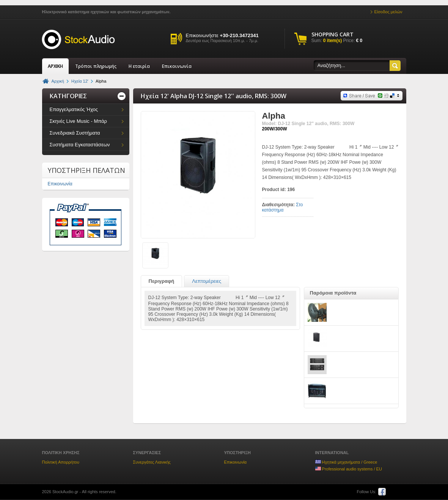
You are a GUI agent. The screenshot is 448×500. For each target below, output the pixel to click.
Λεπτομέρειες (207, 281)
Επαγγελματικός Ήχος (74, 109)
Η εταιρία (139, 66)
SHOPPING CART (332, 34)
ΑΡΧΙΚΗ (55, 66)
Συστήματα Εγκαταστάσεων (80, 145)
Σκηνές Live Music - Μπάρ (78, 121)
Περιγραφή (162, 281)
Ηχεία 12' (80, 81)
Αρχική (58, 81)
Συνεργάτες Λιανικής (152, 462)
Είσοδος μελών (388, 12)
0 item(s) (332, 41)
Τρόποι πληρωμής (96, 66)
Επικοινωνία (177, 66)
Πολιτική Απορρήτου (61, 462)
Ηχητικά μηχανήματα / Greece (346, 462)
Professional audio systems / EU (349, 469)
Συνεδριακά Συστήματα (75, 133)
